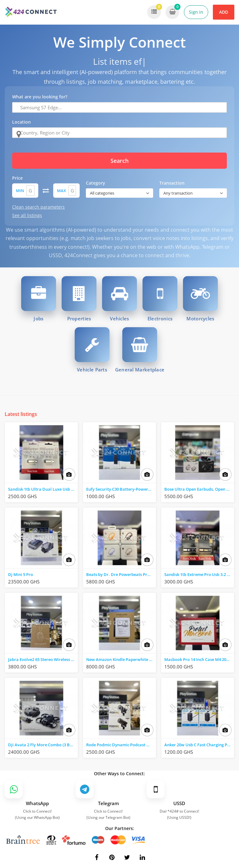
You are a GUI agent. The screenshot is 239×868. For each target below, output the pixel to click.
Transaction (172, 183)
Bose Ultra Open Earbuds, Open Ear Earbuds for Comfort (199, 489)
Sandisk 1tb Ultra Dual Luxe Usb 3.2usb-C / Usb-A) (43, 489)
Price (17, 178)
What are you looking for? (40, 97)
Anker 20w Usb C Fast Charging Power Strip (199, 745)
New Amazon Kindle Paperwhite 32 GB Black (121, 659)
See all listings (27, 215)
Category (96, 183)
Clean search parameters (38, 207)
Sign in (196, 12)
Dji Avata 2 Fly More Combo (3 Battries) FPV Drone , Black (43, 745)
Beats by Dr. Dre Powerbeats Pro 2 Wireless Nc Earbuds (121, 574)
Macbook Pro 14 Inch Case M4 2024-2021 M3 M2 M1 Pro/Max (199, 659)
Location (21, 122)
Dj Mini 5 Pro (21, 574)
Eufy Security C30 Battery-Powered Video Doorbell (121, 489)
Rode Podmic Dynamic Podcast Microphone (121, 745)
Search (119, 161)
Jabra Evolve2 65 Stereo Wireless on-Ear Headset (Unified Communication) (43, 659)
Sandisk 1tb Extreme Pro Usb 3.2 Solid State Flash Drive (199, 574)
